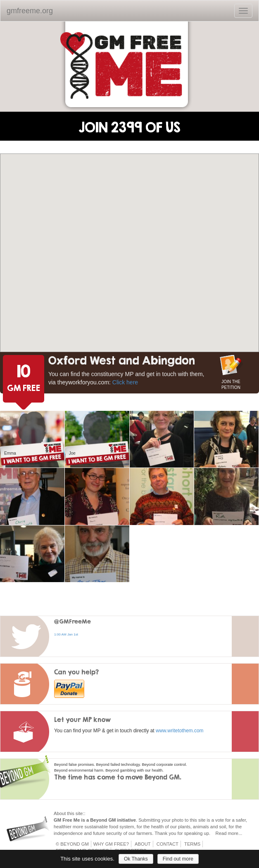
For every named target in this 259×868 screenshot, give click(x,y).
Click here (125, 382)
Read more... (229, 833)
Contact (168, 844)
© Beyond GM (72, 844)
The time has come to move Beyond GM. (118, 777)
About (143, 844)
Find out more (178, 859)
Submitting (149, 820)
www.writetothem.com (180, 731)
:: (84, 813)
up (207, 833)
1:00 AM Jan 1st (66, 634)
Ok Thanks (136, 859)
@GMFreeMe (72, 621)
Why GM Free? (111, 844)
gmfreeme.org (30, 11)
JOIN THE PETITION (231, 384)
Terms (192, 844)
